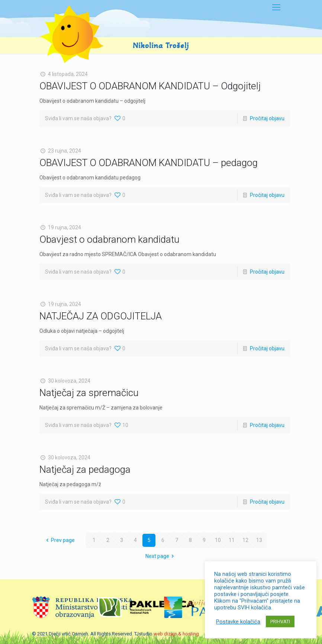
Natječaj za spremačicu (89, 393)
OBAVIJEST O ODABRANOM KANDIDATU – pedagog (149, 163)
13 (259, 540)
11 (232, 540)
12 (245, 540)
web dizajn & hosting (176, 634)
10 (218, 540)
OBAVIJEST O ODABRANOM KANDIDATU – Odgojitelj (150, 86)
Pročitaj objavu (267, 118)
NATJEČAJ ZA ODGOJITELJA (101, 316)
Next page (161, 556)
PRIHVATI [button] (280, 621)
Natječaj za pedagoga (85, 469)
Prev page (59, 540)
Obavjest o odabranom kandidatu (109, 239)
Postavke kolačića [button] (238, 622)
